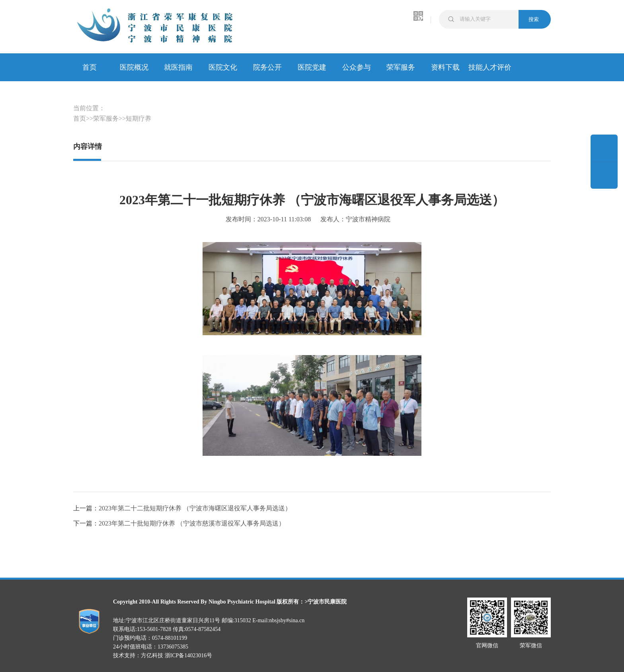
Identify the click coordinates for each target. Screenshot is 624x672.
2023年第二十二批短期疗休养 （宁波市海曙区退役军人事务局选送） (195, 508)
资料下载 (445, 67)
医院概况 (134, 67)
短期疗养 (138, 118)
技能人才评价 (490, 67)
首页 (90, 67)
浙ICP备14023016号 (189, 655)
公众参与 (357, 67)
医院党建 (312, 67)
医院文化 (223, 67)
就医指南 (178, 67)
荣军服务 (401, 67)
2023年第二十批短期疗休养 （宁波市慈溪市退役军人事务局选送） (192, 523)
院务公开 (267, 67)
